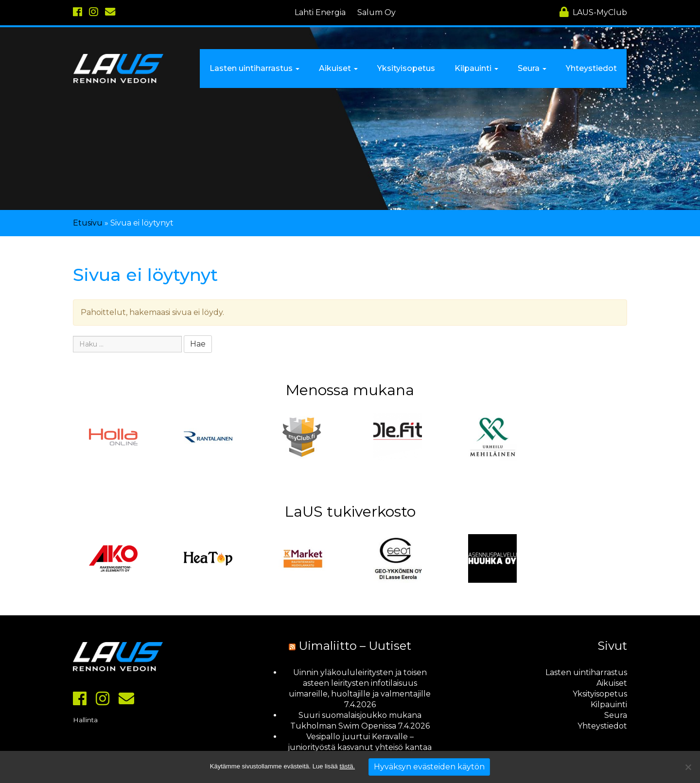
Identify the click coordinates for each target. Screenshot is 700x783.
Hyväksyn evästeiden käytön (429, 767)
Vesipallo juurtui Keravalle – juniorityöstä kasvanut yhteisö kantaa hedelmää (360, 747)
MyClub (593, 12)
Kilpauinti (609, 705)
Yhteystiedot (602, 726)
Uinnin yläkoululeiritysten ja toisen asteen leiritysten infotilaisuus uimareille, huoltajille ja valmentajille (360, 683)
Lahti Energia (320, 12)
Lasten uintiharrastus (586, 672)
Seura (616, 715)
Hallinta (85, 720)
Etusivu (88, 223)
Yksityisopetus (600, 694)
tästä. (347, 766)
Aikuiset (612, 683)
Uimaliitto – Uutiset (355, 646)
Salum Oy (376, 12)
